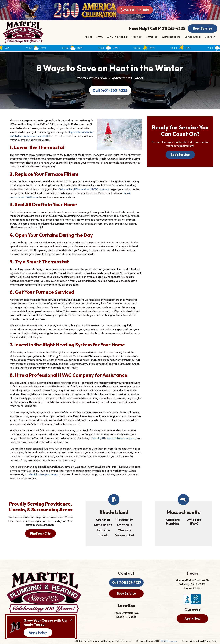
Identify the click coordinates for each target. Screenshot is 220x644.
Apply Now (192, 618)
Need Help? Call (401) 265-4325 (157, 28)
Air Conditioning (117, 37)
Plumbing (152, 37)
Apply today (38, 632)
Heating (137, 37)
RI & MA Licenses (169, 641)
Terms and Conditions (192, 641)
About (88, 37)
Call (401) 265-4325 (110, 90)
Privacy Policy (211, 641)
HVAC (100, 37)
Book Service (203, 28)
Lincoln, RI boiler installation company (114, 438)
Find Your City (40, 533)
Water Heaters (171, 37)
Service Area (192, 37)
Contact (210, 37)
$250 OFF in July (135, 10)
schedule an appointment (43, 474)
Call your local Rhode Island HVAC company (84, 189)
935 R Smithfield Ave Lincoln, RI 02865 (126, 615)
